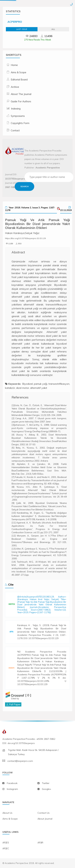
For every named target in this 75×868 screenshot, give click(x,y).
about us (7, 813)
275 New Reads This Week (38, 40)
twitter (46, 783)
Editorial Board (19, 80)
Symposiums (18, 116)
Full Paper (15, 704)
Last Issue (22, 29)
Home (14, 65)
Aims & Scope (19, 72)
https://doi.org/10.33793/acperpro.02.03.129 (25, 238)
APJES (6, 843)
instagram (12, 789)
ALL (53, 29)
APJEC (6, 848)
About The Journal (21, 94)
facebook (12, 783)
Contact (15, 130)
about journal (45, 819)
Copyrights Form (20, 123)
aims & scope (10, 819)
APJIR (40, 843)
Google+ (47, 789)
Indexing (16, 109)
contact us (44, 813)
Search (24, 186)
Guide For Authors (21, 101)
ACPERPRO (15, 22)
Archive (15, 87)
